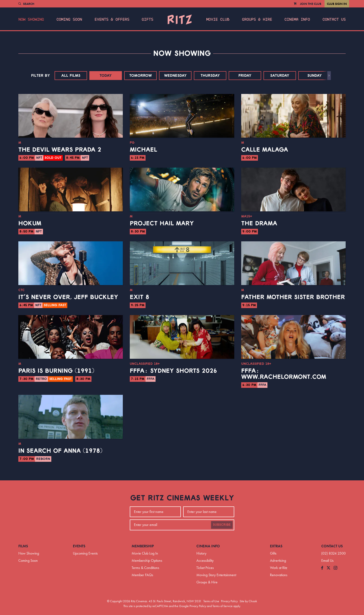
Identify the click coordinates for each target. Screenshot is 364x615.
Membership (143, 546)
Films (23, 546)
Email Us (327, 560)
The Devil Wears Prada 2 (60, 150)
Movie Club (218, 20)
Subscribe (222, 525)
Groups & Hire (257, 20)
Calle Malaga (265, 150)
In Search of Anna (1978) (60, 451)
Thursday (210, 76)
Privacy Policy (229, 601)
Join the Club (311, 4)
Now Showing (31, 20)
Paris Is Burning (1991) (56, 371)
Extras (276, 546)
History (201, 553)
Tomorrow (141, 76)
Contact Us (334, 20)
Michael (143, 150)
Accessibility (205, 560)
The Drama (259, 223)
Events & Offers (112, 20)
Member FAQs (142, 575)
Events (79, 546)
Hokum (30, 223)
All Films (71, 76)
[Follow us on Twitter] (328, 568)
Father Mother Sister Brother (293, 297)
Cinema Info (297, 20)
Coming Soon (69, 20)
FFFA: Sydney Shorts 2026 (173, 371)
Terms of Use (211, 601)
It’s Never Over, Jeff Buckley (68, 297)
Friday (245, 76)
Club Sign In (337, 4)
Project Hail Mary (162, 223)
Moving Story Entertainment (216, 575)
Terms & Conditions (145, 568)
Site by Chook (248, 601)
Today (106, 76)
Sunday (315, 76)
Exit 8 (140, 297)
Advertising (278, 560)
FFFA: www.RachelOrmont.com (284, 374)
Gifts (147, 20)
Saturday (280, 76)
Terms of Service (223, 606)
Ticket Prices (205, 568)
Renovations (279, 575)
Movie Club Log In (145, 553)
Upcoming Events (85, 553)
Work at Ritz (279, 568)
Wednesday (175, 76)
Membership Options (147, 560)
